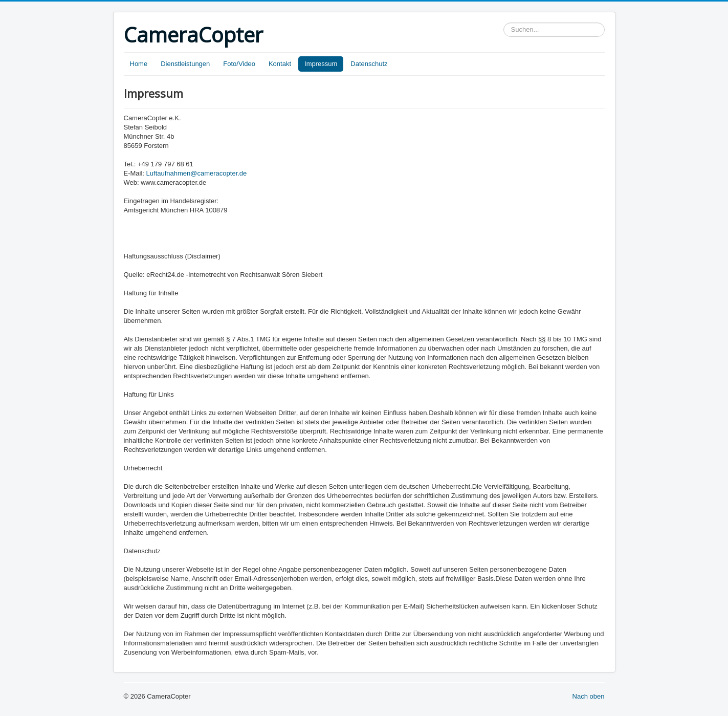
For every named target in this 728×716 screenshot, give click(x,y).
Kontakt (280, 64)
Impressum (321, 64)
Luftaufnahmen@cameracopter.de (197, 173)
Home (139, 64)
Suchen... (504, 23)
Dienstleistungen (185, 64)
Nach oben (589, 696)
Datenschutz (369, 64)
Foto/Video (239, 64)
